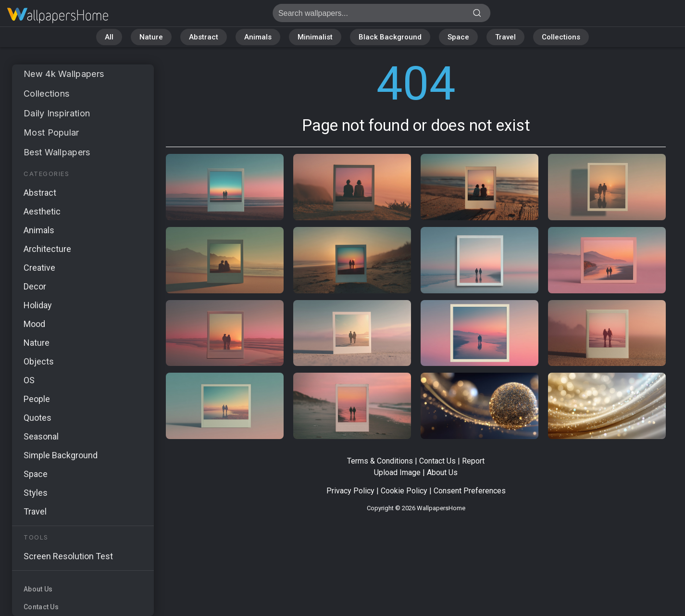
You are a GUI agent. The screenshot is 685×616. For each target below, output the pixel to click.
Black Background (390, 37)
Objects (39, 361)
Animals (258, 37)
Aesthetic (42, 211)
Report (473, 461)
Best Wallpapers (57, 152)
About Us (38, 589)
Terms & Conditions (380, 461)
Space (458, 37)
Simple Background (61, 455)
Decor (35, 286)
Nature (151, 37)
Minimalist (315, 37)
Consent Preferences (470, 491)
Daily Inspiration (57, 113)
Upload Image (397, 472)
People (37, 399)
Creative (39, 268)
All (109, 37)
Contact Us (41, 607)
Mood (34, 324)
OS (29, 380)
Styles (36, 493)
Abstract (204, 37)
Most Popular (51, 132)
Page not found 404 (58, 16)
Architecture (47, 249)
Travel (505, 37)
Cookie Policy (404, 491)
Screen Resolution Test (68, 556)
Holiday (38, 305)
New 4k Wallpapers (64, 74)
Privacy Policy (350, 491)
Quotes (37, 418)
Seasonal (41, 436)
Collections (561, 37)
